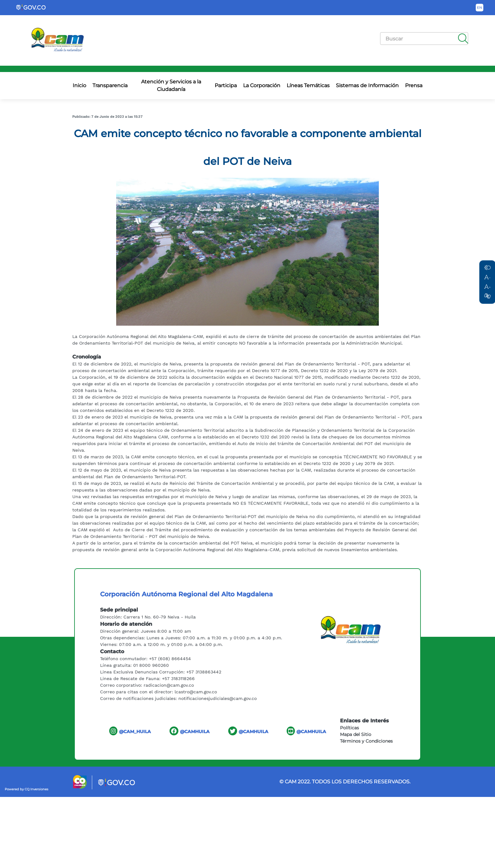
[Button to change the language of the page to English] (480, 8)
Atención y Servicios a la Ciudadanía (171, 85)
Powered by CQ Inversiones (27, 789)
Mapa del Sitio (356, 734)
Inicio (79, 85)
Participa (226, 85)
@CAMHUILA (190, 731)
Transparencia (110, 85)
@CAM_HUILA (130, 731)
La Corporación (262, 85)
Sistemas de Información (367, 85)
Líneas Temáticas (308, 85)
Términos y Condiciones (366, 741)
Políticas (349, 728)
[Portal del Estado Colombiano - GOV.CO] (31, 8)
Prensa (414, 85)
